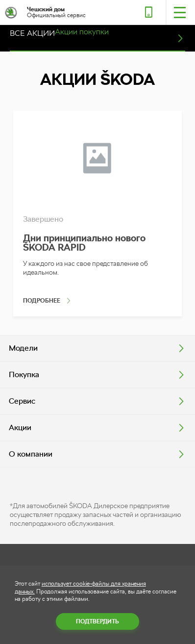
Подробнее (42, 301)
